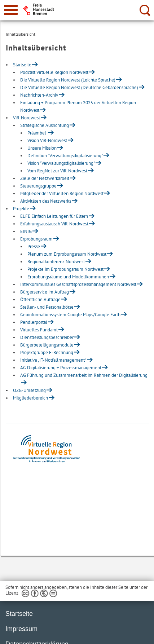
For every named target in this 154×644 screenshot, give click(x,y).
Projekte (21, 209)
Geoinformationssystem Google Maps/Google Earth (70, 315)
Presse (34, 246)
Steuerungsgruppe (38, 186)
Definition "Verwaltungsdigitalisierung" (65, 156)
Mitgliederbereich (30, 398)
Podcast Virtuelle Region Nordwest (54, 72)
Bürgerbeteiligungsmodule (47, 345)
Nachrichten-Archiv (39, 95)
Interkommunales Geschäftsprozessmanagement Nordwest (78, 284)
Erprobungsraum (36, 239)
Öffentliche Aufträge (40, 299)
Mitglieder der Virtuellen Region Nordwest (62, 193)
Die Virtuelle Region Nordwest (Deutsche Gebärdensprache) (79, 87)
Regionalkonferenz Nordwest (56, 262)
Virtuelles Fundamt (39, 330)
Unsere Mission (42, 148)
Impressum (21, 629)
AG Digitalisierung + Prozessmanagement (61, 368)
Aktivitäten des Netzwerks (46, 201)
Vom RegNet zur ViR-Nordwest (57, 171)
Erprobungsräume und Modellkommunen (68, 277)
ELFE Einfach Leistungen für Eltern (54, 216)
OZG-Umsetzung (29, 390)
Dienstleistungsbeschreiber (47, 337)
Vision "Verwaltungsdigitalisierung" (61, 163)
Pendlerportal (34, 322)
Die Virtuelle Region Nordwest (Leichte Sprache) (68, 80)
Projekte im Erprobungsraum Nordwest (65, 269)
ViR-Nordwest (27, 118)
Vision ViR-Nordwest (47, 140)
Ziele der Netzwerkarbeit (45, 178)
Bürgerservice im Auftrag (45, 292)
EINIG (26, 231)
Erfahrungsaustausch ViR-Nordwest (54, 224)
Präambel (37, 133)
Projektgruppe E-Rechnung (47, 352)
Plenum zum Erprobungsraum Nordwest (67, 254)
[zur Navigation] (11, 10)
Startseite (22, 65)
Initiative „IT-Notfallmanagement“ (53, 360)
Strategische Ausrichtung (45, 125)
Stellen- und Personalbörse (47, 307)
